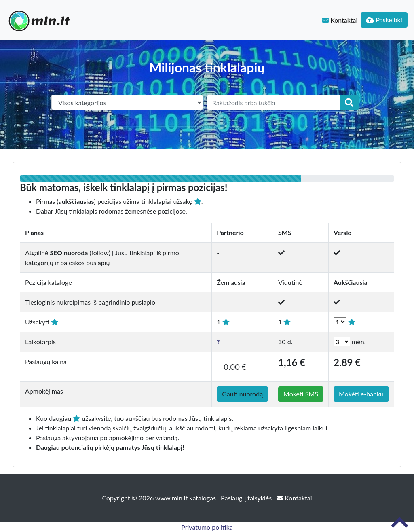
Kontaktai (340, 20)
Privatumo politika (207, 527)
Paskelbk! (384, 20)
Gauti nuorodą (242, 394)
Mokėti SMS (301, 394)
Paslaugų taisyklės (247, 498)
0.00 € (235, 367)
